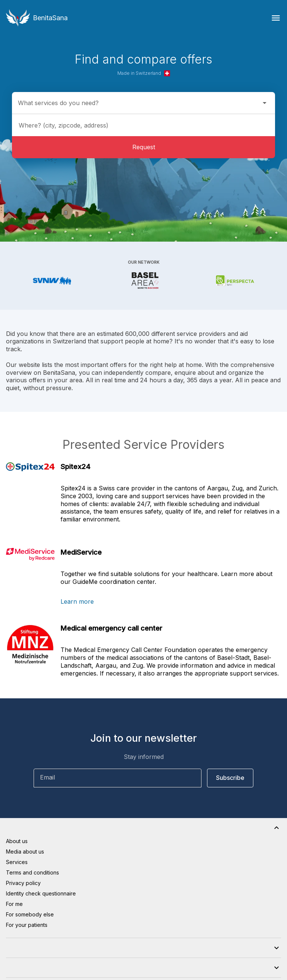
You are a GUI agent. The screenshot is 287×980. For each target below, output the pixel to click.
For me (14, 904)
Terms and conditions (33, 872)
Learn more (77, 601)
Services (17, 862)
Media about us (25, 852)
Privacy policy (23, 883)
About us (17, 841)
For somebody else (30, 914)
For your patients (27, 925)
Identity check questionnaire (41, 893)
